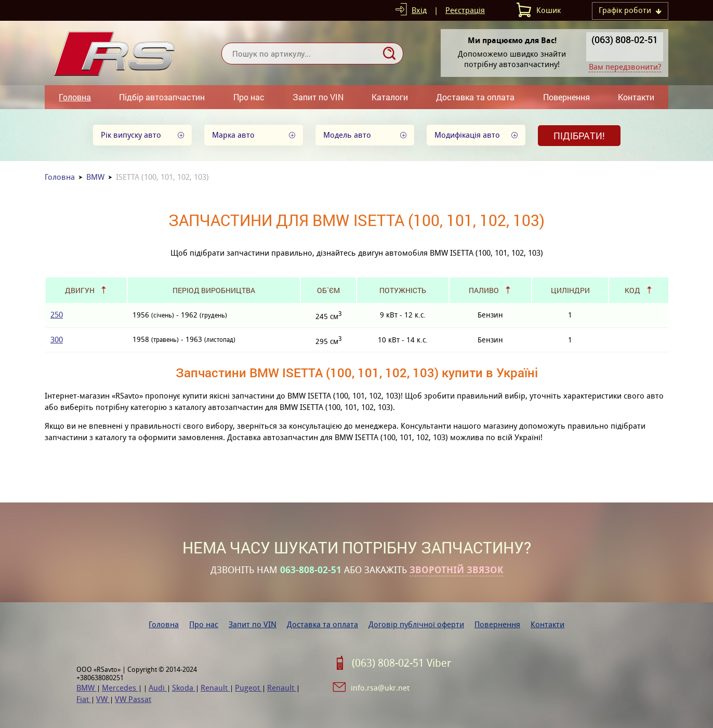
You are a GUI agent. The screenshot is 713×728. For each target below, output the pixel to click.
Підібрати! (579, 136)
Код (632, 290)
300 (57, 340)
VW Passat (133, 699)
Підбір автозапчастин (162, 97)
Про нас (249, 97)
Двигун (80, 290)
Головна (75, 97)
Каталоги (390, 97)
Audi (158, 688)
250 (57, 315)
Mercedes (120, 688)
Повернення (566, 97)
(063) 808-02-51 (625, 39)
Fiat (84, 699)
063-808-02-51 (311, 570)
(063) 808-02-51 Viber (401, 663)
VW (103, 699)
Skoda (184, 688)
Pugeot (248, 688)
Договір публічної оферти (416, 624)
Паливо (484, 290)
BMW (95, 177)
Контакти (636, 97)
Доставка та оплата (475, 97)
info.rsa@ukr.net (380, 688)
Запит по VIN (318, 97)
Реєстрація (465, 10)
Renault (215, 688)
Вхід (419, 10)
